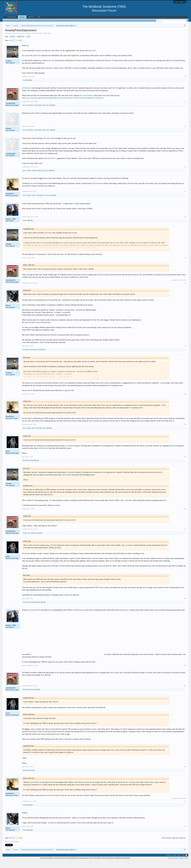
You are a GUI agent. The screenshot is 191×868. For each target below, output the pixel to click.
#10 (185, 401)
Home (179, 862)
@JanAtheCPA (49, 166)
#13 (185, 516)
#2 (185, 109)
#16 (185, 673)
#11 (185, 432)
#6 (185, 224)
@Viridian (26, 95)
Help (39, 17)
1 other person (46, 112)
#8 (185, 290)
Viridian (40, 41)
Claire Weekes (87, 103)
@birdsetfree (43, 455)
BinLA (25, 112)
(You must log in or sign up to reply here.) (174, 845)
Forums (22, 17)
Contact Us (169, 862)
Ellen (24, 435)
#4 (185, 174)
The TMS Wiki (12, 17)
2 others (44, 435)
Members (31, 17)
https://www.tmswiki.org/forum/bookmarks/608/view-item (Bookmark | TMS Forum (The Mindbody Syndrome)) (63, 105)
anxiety (12, 44)
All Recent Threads (21, 20)
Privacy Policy (184, 865)
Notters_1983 (36, 203)
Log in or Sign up (180, 2)
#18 (185, 774)
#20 (185, 834)
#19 (185, 809)
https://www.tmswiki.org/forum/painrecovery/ (116, 31)
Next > (21, 48)
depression (20, 44)
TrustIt (25, 87)
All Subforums (9, 20)
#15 (185, 606)
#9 (185, 353)
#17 (185, 693)
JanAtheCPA (11, 111)
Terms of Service (173, 865)
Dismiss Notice (184, 31)
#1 (185, 84)
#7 (185, 265)
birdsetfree (30, 112)
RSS (186, 862)
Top (183, 862)
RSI (39, 63)
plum (24, 178)
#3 (185, 134)
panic (28, 44)
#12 (185, 464)
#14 (185, 537)
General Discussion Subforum (22, 41)
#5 (185, 199)
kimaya (9, 136)
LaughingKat (11, 161)
